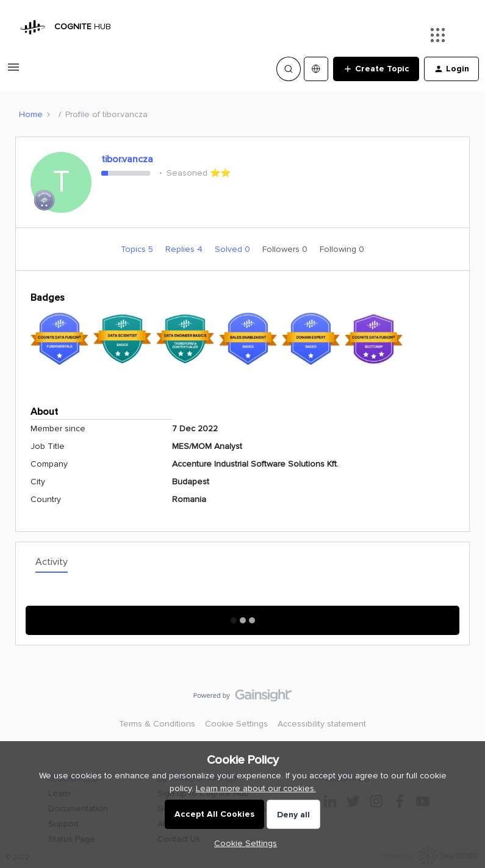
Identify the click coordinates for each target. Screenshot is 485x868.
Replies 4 (185, 249)
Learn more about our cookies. (256, 788)
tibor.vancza (127, 159)
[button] (13, 72)
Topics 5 (138, 249)
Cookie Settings (236, 724)
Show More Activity (242, 616)
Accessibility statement (322, 724)
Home (31, 114)
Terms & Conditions (157, 724)
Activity (52, 562)
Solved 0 (234, 249)
